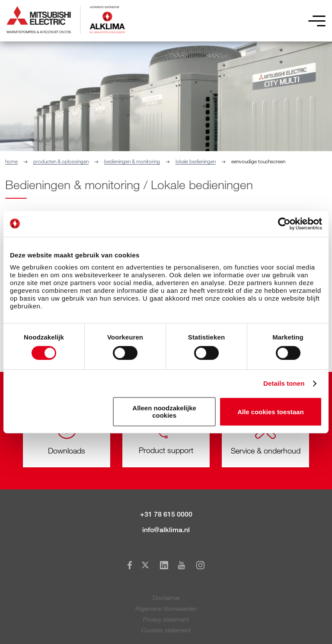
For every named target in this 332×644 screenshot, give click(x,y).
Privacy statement (166, 619)
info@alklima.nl (166, 530)
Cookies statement (166, 630)
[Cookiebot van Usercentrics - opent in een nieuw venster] (284, 224)
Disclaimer (166, 598)
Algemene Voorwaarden (166, 608)
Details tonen (284, 383)
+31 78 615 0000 (166, 514)
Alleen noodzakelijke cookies (164, 412)
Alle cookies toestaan (270, 412)
